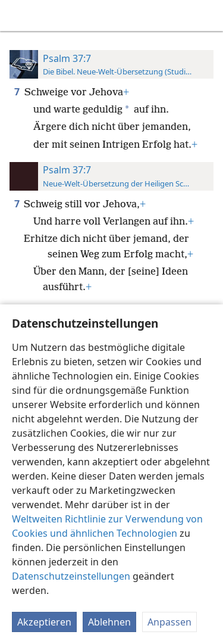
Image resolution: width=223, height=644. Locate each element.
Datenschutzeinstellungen (71, 576)
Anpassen (169, 622)
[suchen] (208, 15)
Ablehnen (109, 622)
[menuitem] (18, 15)
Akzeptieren (44, 622)
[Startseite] (18, 15)
